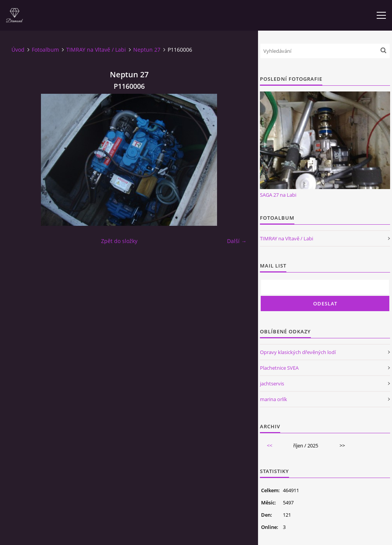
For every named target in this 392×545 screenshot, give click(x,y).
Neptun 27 (147, 50)
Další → (237, 241)
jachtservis (272, 383)
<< (269, 445)
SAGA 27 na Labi (278, 195)
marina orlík (274, 399)
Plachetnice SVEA (279, 368)
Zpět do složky (119, 241)
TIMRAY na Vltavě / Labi (96, 50)
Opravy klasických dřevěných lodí (298, 352)
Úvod (18, 50)
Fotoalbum (45, 50)
